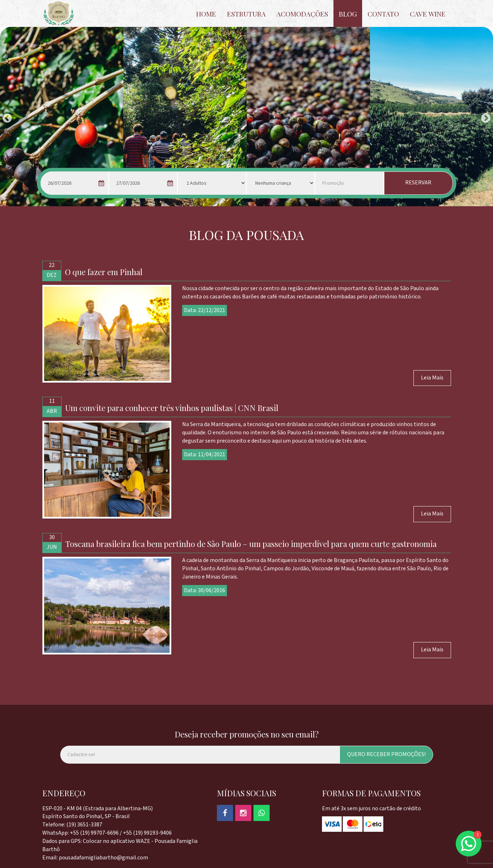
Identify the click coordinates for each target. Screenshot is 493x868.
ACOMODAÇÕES (302, 14)
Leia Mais (432, 378)
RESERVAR (418, 183)
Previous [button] (5, 117)
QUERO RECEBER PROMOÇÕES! (386, 754)
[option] (62, 117)
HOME (206, 14)
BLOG (348, 14)
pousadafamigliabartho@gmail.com (103, 858)
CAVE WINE (428, 14)
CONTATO (383, 14)
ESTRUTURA (246, 14)
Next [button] (484, 117)
